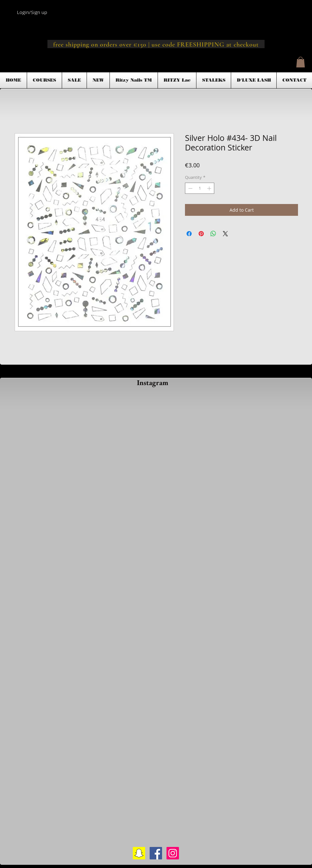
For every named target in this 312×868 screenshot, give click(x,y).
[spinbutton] (200, 188)
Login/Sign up (32, 12)
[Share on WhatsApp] (213, 234)
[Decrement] (190, 188)
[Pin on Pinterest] (201, 234)
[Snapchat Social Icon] (139, 853)
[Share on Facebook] (189, 234)
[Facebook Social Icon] (156, 853)
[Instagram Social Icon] (173, 853)
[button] (301, 62)
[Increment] (210, 188)
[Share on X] (225, 234)
